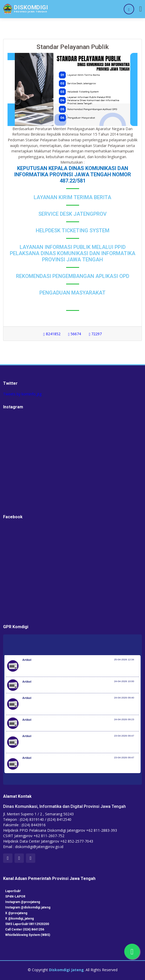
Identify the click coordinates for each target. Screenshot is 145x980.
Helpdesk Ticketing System (73, 230)
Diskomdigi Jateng (66, 970)
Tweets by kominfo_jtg (22, 394)
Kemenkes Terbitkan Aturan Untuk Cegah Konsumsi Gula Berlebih (76, 688)
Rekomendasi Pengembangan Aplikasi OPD (73, 276)
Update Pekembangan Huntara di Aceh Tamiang (61, 726)
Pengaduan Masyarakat (72, 293)
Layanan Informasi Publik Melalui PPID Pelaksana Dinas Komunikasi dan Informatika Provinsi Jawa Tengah (73, 253)
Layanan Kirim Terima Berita (72, 197)
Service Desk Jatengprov (72, 214)
